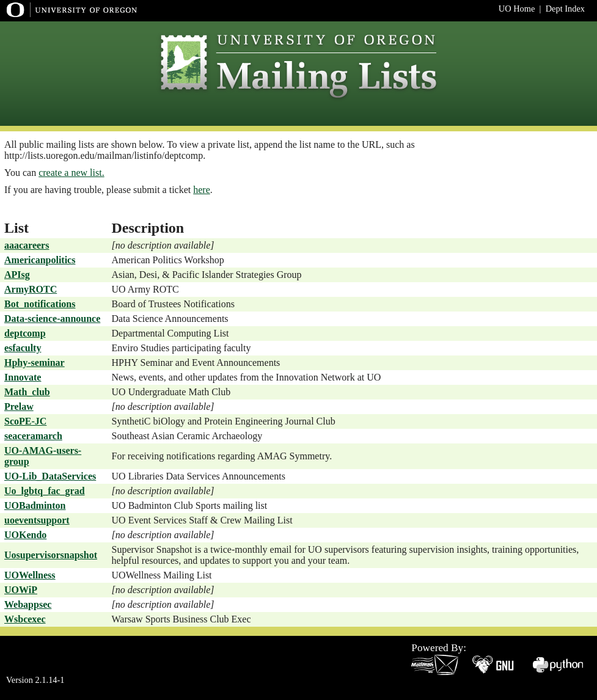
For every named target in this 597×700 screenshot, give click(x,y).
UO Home (517, 9)
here (202, 190)
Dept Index (565, 9)
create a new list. (71, 173)
